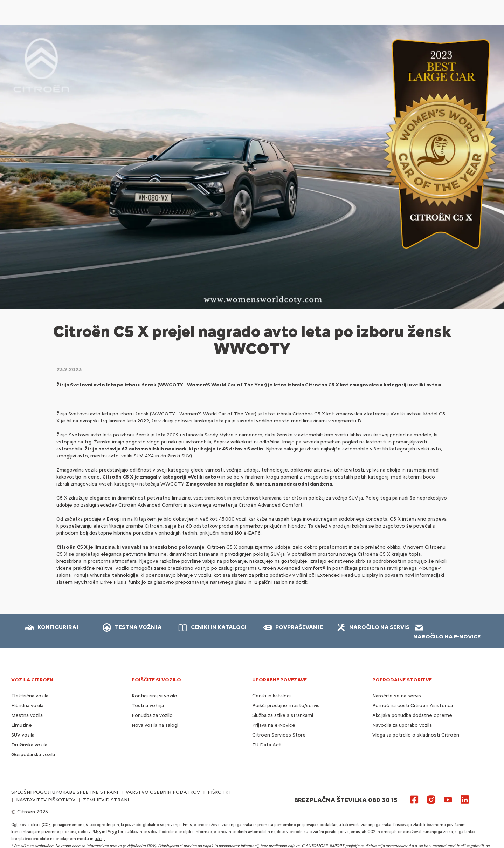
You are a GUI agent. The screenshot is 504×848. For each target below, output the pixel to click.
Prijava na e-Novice (274, 725)
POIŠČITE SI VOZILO (156, 680)
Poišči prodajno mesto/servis (286, 705)
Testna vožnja (148, 705)
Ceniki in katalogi (271, 696)
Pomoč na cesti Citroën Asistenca (413, 705)
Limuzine (22, 725)
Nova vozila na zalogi (155, 725)
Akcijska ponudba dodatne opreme (412, 715)
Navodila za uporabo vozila (402, 725)
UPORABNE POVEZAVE (279, 680)
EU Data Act (267, 745)
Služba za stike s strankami (283, 715)
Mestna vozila (27, 715)
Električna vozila (30, 696)
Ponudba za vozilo (152, 715)
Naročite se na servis (397, 696)
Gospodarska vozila (33, 755)
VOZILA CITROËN (32, 680)
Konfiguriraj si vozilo (154, 696)
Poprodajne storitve (402, 680)
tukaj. (100, 839)
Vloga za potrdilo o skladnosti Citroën (416, 735)
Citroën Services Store (279, 735)
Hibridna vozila (27, 705)
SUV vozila (23, 735)
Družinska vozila (29, 745)
